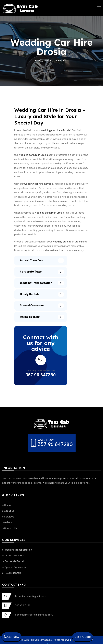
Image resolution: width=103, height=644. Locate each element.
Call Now (11, 637)
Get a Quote (83, 637)
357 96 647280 (41, 375)
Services (9, 517)
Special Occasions (15, 567)
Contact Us (10, 528)
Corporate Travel (14, 562)
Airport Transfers (14, 556)
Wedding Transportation (18, 550)
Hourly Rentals (13, 573)
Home (38, 61)
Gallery (8, 523)
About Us (9, 511)
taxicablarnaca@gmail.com (30, 596)
